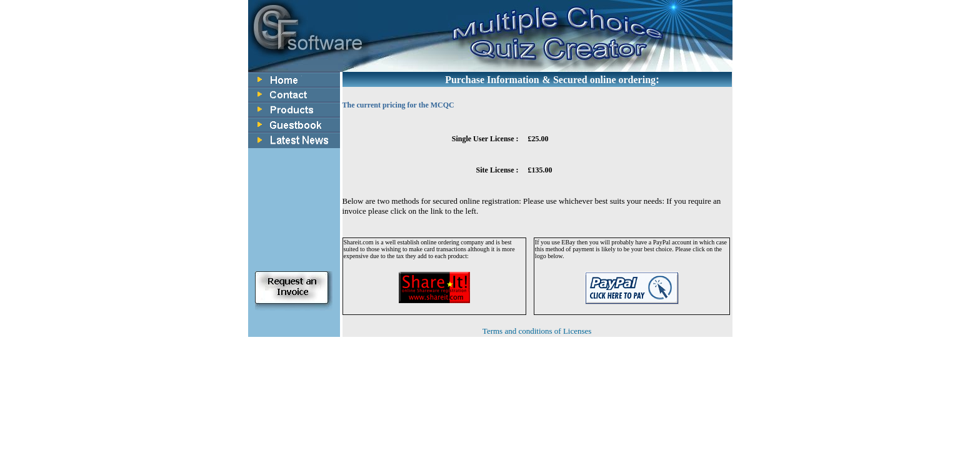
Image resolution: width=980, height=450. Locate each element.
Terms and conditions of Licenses (537, 331)
